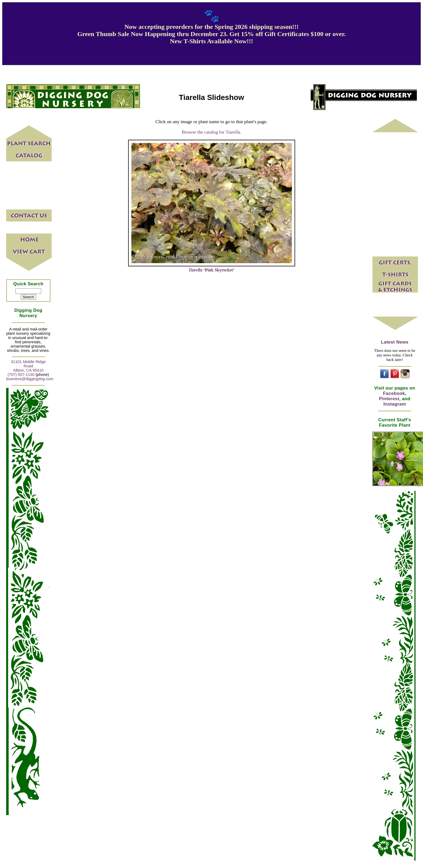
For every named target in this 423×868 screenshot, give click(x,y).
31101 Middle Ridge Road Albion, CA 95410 (28, 366)
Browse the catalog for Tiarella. (211, 132)
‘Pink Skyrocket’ (212, 270)
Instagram (395, 404)
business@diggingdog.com (30, 379)
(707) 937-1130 (21, 375)
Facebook (394, 393)
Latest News (395, 342)
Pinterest (389, 399)
